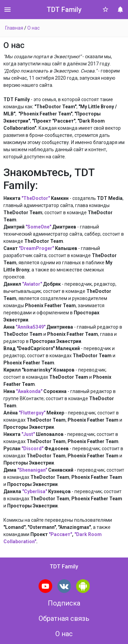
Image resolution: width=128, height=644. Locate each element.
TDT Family (64, 10)
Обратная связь (64, 618)
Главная (14, 28)
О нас (33, 28)
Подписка (64, 603)
